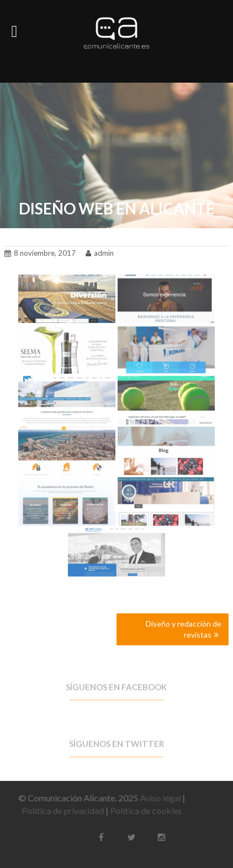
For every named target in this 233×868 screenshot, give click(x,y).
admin (100, 251)
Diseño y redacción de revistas (184, 629)
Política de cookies (142, 810)
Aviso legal (157, 798)
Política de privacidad (59, 810)
